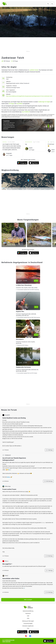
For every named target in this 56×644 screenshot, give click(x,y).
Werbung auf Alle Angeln (28, 621)
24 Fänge (11, 104)
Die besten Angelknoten (28, 626)
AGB (28, 616)
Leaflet (3, 188)
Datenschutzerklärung (28, 611)
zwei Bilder (19, 104)
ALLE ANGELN (26, 112)
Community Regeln (28, 623)
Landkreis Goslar (34, 70)
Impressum (28, 613)
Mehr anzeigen (28, 600)
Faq (28, 628)
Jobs (28, 618)
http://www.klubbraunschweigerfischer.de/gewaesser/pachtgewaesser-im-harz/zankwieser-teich (29, 96)
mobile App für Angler (44, 102)
